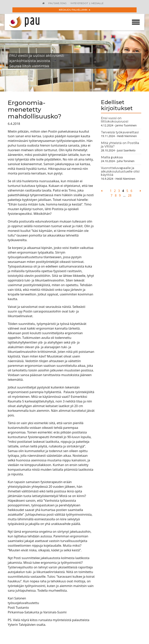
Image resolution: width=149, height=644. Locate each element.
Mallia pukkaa (112, 157)
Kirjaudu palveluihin (75, 10)
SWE (57, 3)
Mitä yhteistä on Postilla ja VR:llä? (120, 145)
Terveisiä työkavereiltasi (120, 132)
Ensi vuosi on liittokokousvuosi (115, 120)
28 (130, 195)
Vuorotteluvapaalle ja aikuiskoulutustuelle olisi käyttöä (120, 171)
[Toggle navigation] (136, 22)
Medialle (97, 3)
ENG (64, 3)
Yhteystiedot (79, 3)
